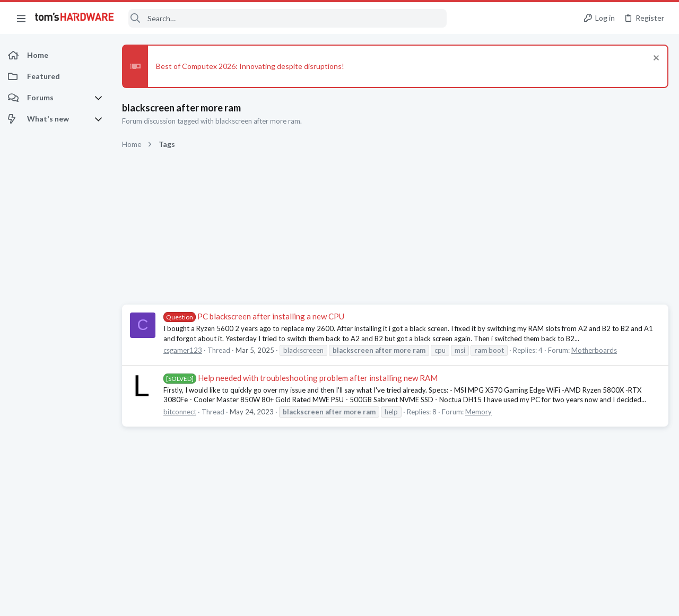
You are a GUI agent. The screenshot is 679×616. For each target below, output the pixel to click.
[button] (21, 18)
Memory (478, 412)
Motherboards (594, 350)
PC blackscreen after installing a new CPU (254, 316)
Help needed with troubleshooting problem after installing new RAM (301, 378)
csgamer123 (183, 350)
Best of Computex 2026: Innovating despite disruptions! (250, 66)
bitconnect (180, 412)
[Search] (288, 18)
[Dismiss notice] (655, 59)
